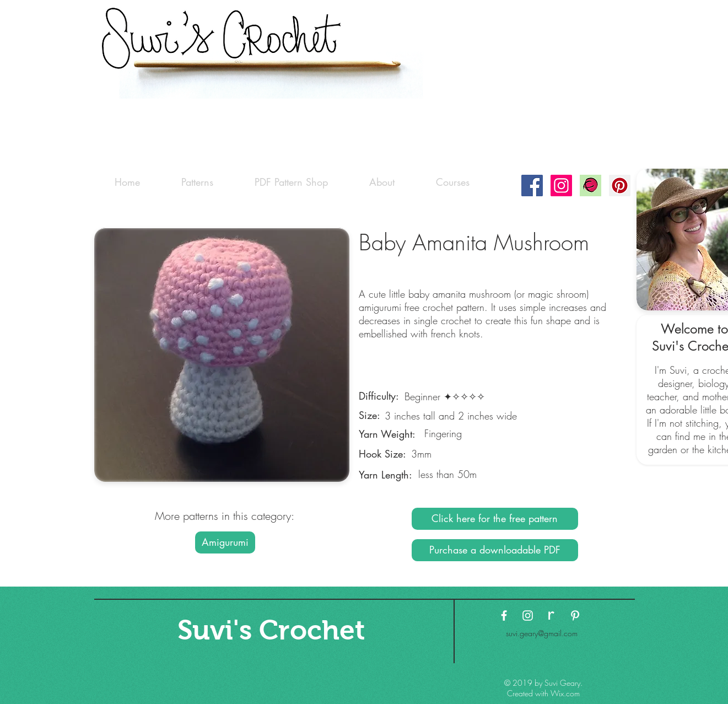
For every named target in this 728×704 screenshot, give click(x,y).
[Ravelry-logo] (591, 186)
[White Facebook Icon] (504, 616)
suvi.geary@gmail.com (542, 633)
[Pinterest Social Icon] (620, 186)
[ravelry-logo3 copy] (551, 616)
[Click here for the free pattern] (495, 519)
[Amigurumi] (225, 542)
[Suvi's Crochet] (271, 630)
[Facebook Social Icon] (532, 186)
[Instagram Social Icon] (561, 186)
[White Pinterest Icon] (575, 616)
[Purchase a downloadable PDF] (495, 550)
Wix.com (565, 693)
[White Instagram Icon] (528, 616)
